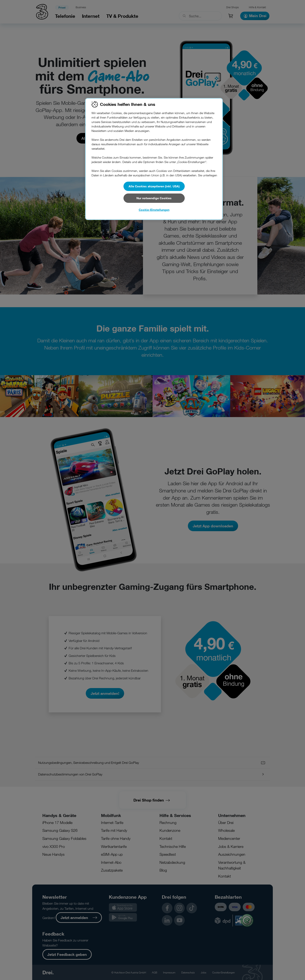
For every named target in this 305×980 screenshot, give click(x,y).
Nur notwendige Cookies (154, 198)
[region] (154, 159)
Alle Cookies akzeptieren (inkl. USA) (154, 186)
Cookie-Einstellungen (154, 210)
